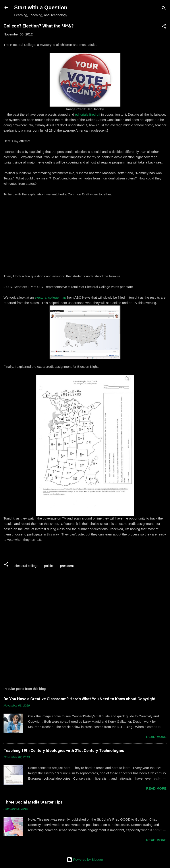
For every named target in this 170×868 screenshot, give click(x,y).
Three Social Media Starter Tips (33, 802)
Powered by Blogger (85, 859)
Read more (156, 737)
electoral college (26, 566)
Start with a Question (41, 7)
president (67, 566)
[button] (164, 27)
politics (49, 566)
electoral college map (50, 297)
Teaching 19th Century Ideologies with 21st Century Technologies (64, 750)
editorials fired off (88, 114)
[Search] (164, 9)
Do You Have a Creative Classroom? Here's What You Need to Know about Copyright (80, 699)
